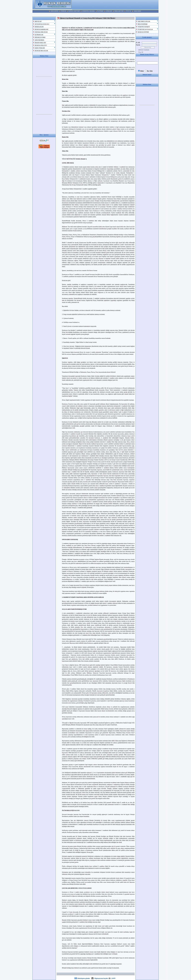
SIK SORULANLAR (144, 21)
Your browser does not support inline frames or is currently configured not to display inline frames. (44, 77)
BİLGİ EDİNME (143, 24)
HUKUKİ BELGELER (41, 51)
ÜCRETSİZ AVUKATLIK (145, 29)
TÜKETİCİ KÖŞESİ (144, 27)
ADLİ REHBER (40, 40)
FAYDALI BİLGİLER (41, 32)
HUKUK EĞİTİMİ (143, 32)
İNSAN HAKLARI (40, 43)
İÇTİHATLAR (39, 35)
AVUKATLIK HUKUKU (42, 24)
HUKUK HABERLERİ (42, 29)
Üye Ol (141, 52)
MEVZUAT (38, 21)
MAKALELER (39, 27)
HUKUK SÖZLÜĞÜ (41, 45)
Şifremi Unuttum (144, 50)
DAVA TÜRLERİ (40, 48)
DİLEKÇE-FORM (40, 37)
